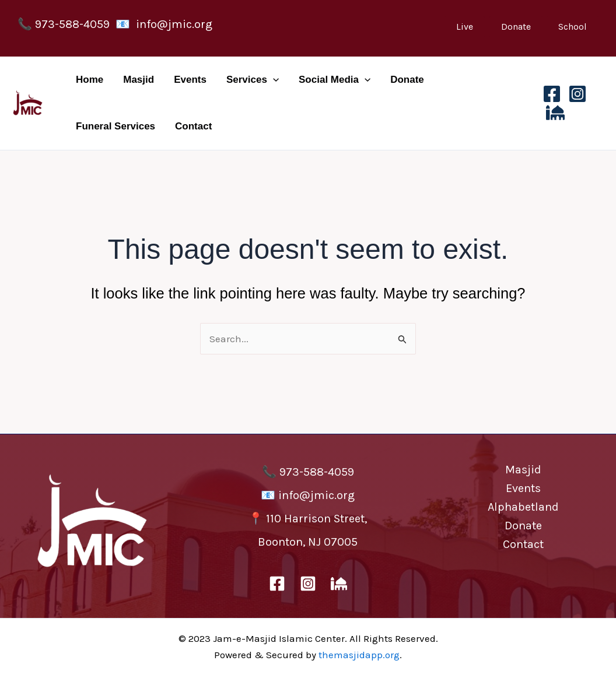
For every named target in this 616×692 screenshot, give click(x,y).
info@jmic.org (174, 24)
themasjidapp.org (359, 655)
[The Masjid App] (555, 113)
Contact (193, 126)
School (573, 27)
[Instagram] (577, 94)
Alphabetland (523, 507)
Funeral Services (116, 126)
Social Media (335, 80)
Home (90, 80)
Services (253, 80)
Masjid (139, 80)
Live (465, 27)
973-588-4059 (72, 24)
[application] (273, 80)
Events (190, 80)
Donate (516, 27)
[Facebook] (552, 94)
